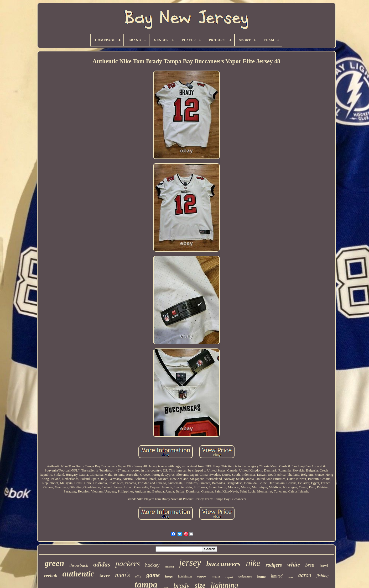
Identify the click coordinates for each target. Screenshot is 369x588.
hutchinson (185, 576)
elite (138, 576)
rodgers (274, 565)
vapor (202, 576)
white (293, 565)
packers (128, 563)
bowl (324, 566)
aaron (305, 575)
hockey (152, 565)
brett (310, 565)
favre (105, 576)
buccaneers (224, 564)
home (261, 577)
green (54, 563)
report (229, 577)
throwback (79, 565)
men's (123, 575)
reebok (51, 576)
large (169, 576)
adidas (102, 564)
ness (290, 577)
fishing (323, 576)
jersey (190, 563)
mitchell (169, 567)
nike (253, 563)
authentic (78, 574)
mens (216, 576)
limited (277, 576)
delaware (245, 576)
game (153, 575)
